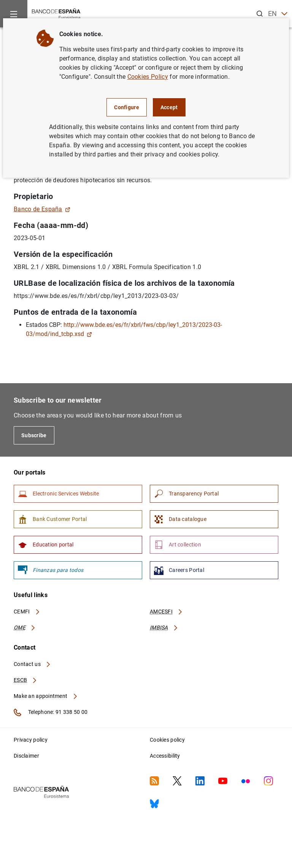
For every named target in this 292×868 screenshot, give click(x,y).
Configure (127, 107)
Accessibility (165, 756)
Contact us (32, 664)
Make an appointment (46, 696)
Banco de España (42, 209)
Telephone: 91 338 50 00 (51, 712)
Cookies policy (167, 740)
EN (278, 14)
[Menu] (14, 14)
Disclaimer (26, 756)
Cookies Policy (148, 77)
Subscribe (34, 435)
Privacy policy (31, 740)
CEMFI (27, 612)
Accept (169, 107)
